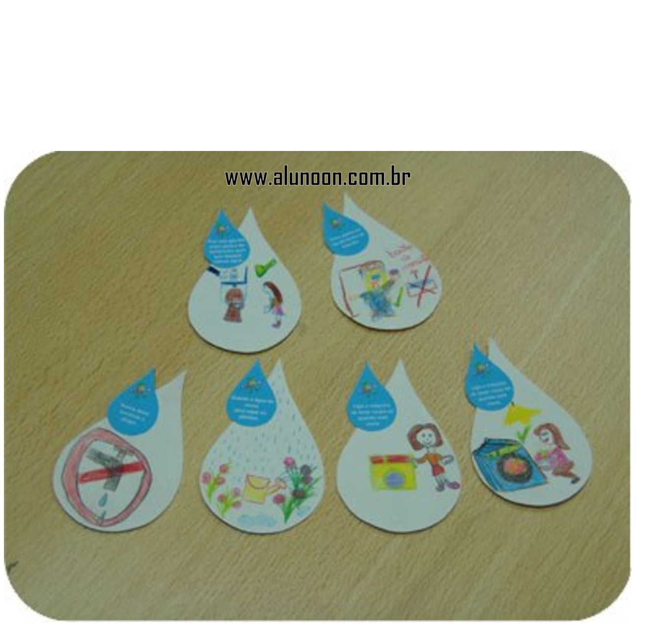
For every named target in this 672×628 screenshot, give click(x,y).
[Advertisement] (336, 82)
